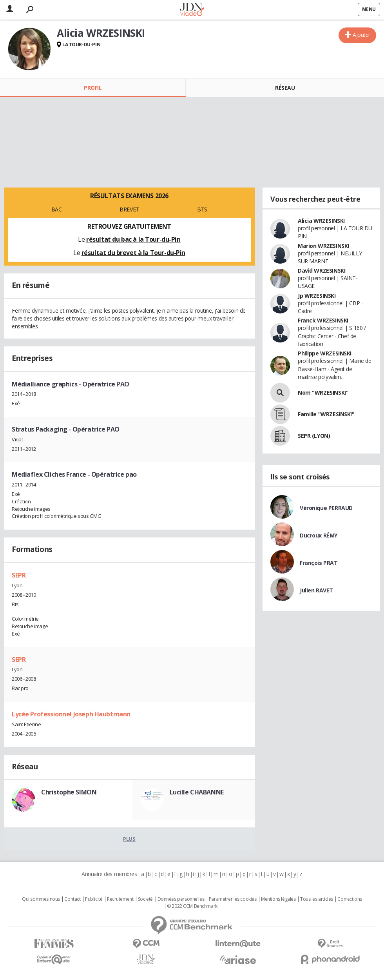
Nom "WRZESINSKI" (323, 393)
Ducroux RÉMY (319, 535)
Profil (93, 88)
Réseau (285, 88)
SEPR (19, 575)
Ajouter (361, 35)
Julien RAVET (316, 590)
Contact (72, 899)
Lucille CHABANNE (197, 792)
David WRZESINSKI (322, 271)
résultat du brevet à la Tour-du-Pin (133, 253)
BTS (202, 209)
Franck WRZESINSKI (323, 320)
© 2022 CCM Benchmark (192, 906)
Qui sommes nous (41, 899)
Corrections (350, 899)
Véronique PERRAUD (326, 508)
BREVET (129, 209)
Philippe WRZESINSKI (325, 353)
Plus (129, 839)
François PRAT (319, 563)
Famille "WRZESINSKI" (326, 414)
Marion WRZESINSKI (323, 246)
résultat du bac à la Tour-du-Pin (133, 239)
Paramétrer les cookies (233, 899)
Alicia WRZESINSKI (321, 221)
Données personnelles (181, 899)
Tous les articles (317, 899)
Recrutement (120, 899)
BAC (57, 209)
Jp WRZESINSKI (317, 296)
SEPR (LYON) (314, 436)
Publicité (94, 899)
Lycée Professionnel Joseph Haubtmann (71, 714)
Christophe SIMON (69, 792)
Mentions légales (278, 899)
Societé (145, 899)
